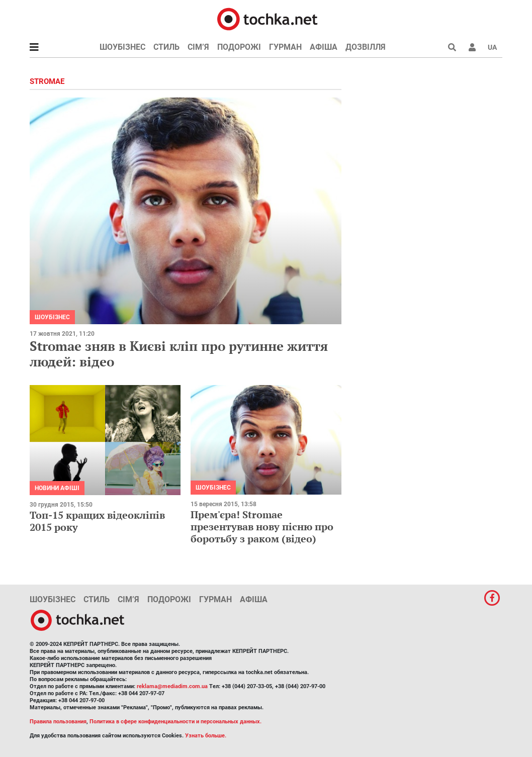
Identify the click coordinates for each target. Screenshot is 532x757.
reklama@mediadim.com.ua (172, 686)
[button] (472, 47)
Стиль (166, 47)
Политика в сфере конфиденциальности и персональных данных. (175, 722)
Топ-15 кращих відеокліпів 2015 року (97, 521)
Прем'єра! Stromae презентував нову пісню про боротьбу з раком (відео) (262, 527)
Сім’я (198, 47)
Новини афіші (57, 488)
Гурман (285, 47)
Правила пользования (58, 722)
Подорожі (239, 47)
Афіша (324, 47)
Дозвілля (366, 47)
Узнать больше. (206, 736)
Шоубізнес (122, 47)
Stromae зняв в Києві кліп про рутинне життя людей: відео (179, 354)
